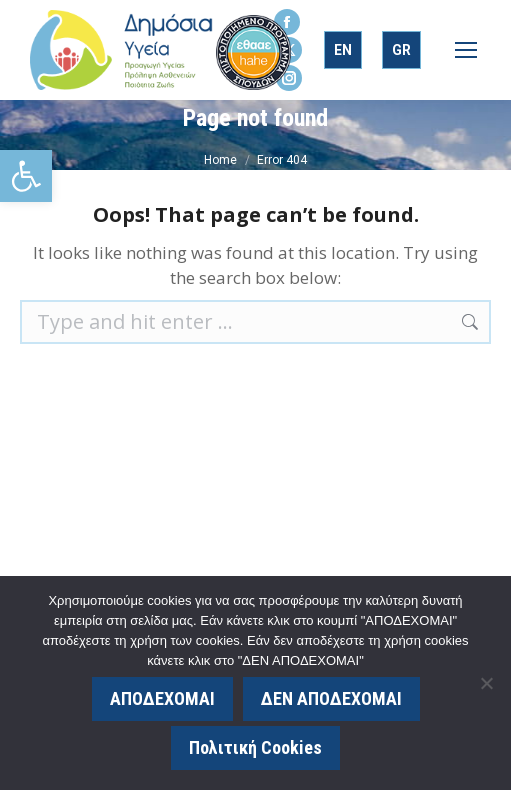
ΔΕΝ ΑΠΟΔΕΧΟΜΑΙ (331, 698)
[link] (26, 176)
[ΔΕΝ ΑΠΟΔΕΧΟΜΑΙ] (486, 683)
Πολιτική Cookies (255, 747)
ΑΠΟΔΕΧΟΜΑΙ (162, 698)
